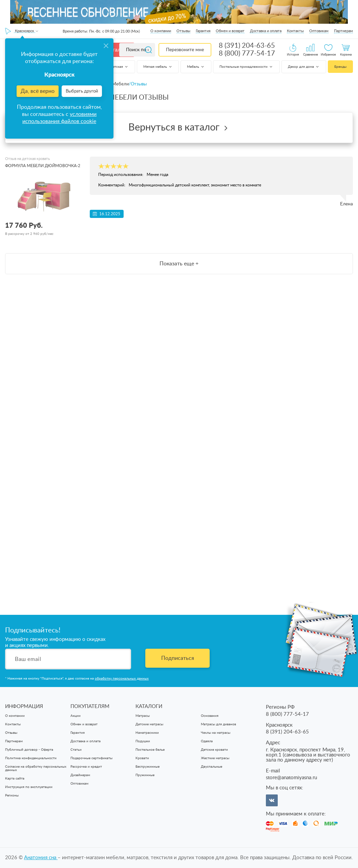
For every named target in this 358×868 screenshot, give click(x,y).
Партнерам (343, 31)
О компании (161, 31)
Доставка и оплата (266, 31)
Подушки (143, 741)
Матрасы (143, 716)
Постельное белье (150, 750)
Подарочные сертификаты (91, 758)
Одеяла (207, 741)
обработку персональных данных (122, 679)
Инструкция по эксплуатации (29, 787)
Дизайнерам (80, 775)
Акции (76, 716)
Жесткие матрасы (215, 758)
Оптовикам (319, 31)
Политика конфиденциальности (31, 758)
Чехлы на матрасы (216, 733)
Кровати (142, 758)
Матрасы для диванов (218, 724)
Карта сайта (15, 779)
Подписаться (178, 658)
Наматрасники (147, 733)
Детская (119, 67)
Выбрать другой (82, 91)
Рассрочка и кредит (86, 767)
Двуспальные (212, 767)
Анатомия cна (41, 858)
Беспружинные (148, 767)
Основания (210, 716)
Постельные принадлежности (246, 67)
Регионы (12, 795)
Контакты (295, 31)
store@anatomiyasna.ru (291, 778)
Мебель (196, 67)
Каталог (116, 50)
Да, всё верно (38, 91)
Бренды (340, 67)
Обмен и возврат (230, 31)
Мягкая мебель (158, 67)
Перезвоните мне (185, 50)
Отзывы (183, 31)
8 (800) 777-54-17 (247, 54)
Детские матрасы (149, 724)
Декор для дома (304, 67)
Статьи (76, 750)
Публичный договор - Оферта (29, 750)
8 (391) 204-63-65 (247, 46)
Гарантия (203, 31)
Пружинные (145, 775)
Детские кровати (214, 750)
